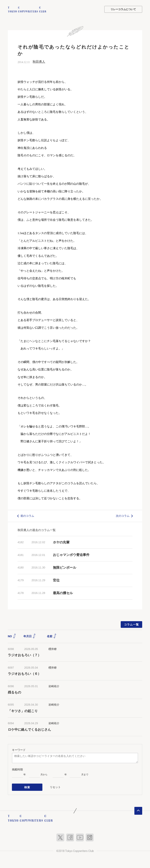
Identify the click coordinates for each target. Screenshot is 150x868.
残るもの (14, 692)
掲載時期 (17, 769)
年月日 (30, 636)
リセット (55, 787)
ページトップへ (138, 810)
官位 (56, 580)
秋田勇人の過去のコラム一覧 (37, 530)
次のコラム (123, 516)
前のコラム (27, 516)
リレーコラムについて (123, 9)
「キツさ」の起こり (23, 711)
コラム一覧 (132, 624)
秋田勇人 (39, 62)
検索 (27, 787)
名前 (52, 636)
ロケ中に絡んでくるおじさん (29, 729)
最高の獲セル (63, 593)
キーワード (19, 750)
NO (12, 636)
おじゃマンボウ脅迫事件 (71, 555)
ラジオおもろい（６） (24, 674)
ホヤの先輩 (61, 542)
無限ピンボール (65, 567)
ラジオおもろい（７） (24, 655)
